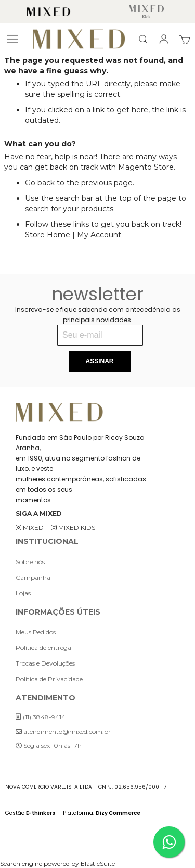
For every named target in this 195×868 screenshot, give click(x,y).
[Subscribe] (99, 361)
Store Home (48, 235)
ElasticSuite (98, 864)
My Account (99, 235)
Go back (40, 183)
